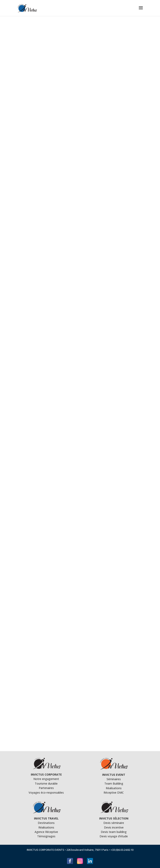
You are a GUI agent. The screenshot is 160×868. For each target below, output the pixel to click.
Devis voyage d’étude (114, 836)
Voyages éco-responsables (46, 793)
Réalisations (114, 788)
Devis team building (114, 832)
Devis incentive (114, 827)
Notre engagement (46, 779)
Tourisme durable (46, 783)
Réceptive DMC (114, 793)
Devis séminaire (114, 823)
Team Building (114, 783)
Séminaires (114, 779)
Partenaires (46, 788)
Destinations (46, 823)
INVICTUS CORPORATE (46, 774)
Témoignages (46, 836)
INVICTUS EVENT (114, 775)
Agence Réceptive (46, 832)
